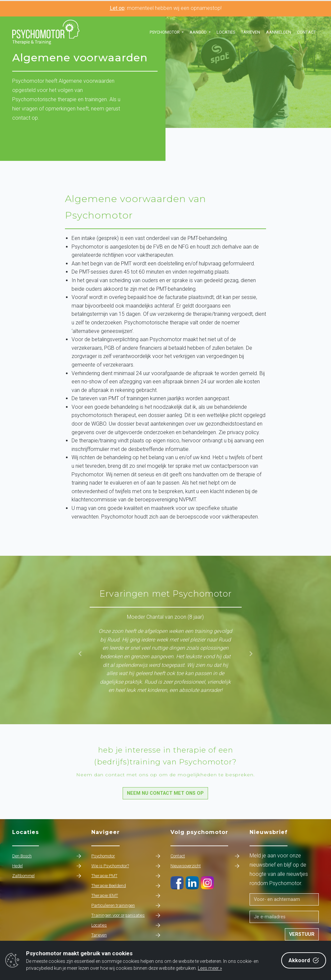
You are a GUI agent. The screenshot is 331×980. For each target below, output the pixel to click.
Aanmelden (279, 32)
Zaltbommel (47, 876)
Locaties (226, 32)
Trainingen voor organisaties (126, 915)
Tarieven (251, 32)
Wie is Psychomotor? (126, 866)
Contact (306, 32)
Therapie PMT (126, 876)
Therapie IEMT (126, 896)
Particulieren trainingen (126, 906)
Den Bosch (47, 856)
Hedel (47, 866)
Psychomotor (126, 856)
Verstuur (302, 934)
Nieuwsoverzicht (205, 866)
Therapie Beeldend (126, 886)
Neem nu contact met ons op (165, 793)
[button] (167, 32)
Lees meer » (210, 968)
